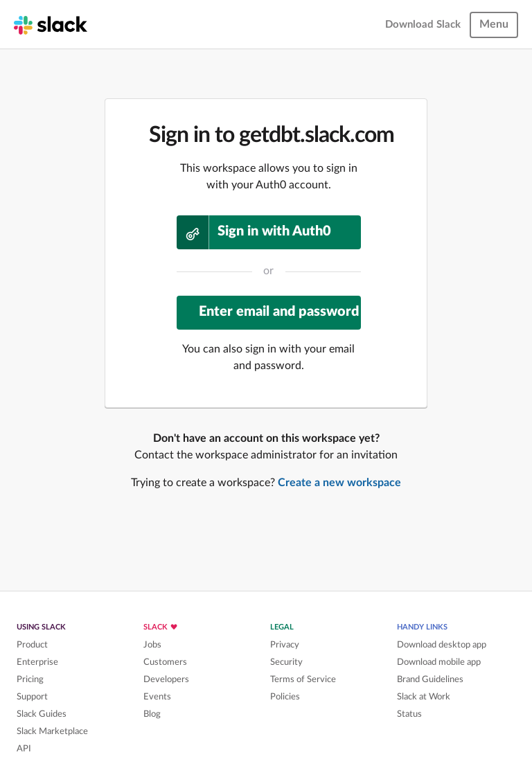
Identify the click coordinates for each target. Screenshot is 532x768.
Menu (494, 24)
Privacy (285, 645)
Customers (165, 662)
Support (32, 697)
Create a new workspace (339, 483)
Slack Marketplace (52, 731)
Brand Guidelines (430, 679)
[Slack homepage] (51, 24)
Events (157, 697)
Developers (166, 679)
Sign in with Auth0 (254, 232)
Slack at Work (424, 697)
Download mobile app (439, 662)
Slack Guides (42, 714)
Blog (152, 714)
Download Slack (423, 25)
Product (32, 645)
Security (286, 662)
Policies (285, 697)
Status (409, 714)
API (24, 749)
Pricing (30, 679)
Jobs (152, 645)
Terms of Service (303, 679)
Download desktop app (442, 645)
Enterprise (37, 662)
